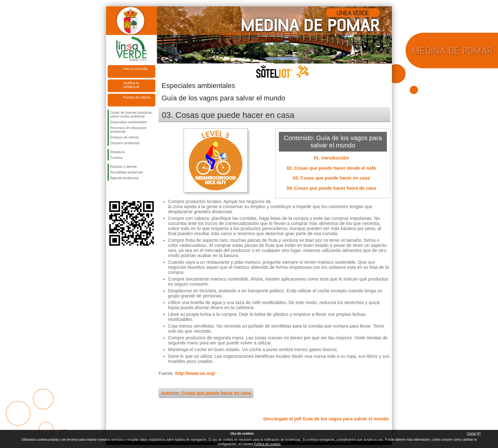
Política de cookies (267, 444)
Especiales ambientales (129, 122)
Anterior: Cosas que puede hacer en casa (206, 393)
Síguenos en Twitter (122, 191)
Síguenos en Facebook (111, 191)
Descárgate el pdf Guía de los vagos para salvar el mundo (326, 419)
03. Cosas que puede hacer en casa (331, 178)
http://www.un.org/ (195, 373)
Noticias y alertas (124, 166)
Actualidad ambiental (126, 172)
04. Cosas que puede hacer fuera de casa (331, 188)
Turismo (116, 158)
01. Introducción (331, 158)
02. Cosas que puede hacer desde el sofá (331, 168)
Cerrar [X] (474, 434)
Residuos (118, 152)
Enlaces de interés (125, 137)
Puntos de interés (137, 97)
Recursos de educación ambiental (128, 130)
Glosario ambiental (125, 143)
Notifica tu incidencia (131, 85)
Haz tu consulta (136, 69)
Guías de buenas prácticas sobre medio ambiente (131, 114)
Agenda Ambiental (124, 178)
